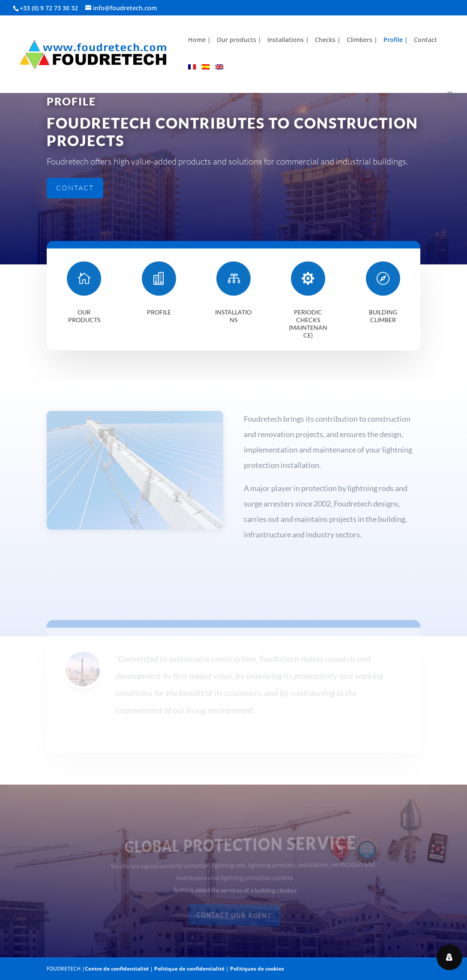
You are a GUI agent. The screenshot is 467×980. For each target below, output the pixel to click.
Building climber (383, 319)
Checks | (328, 40)
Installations (233, 319)
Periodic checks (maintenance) (308, 327)
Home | (199, 40)
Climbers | (362, 40)
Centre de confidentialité (117, 969)
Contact (425, 40)
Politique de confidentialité (189, 969)
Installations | (288, 40)
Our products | (239, 40)
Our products (84, 319)
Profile (159, 316)
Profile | (396, 40)
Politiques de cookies (257, 969)
